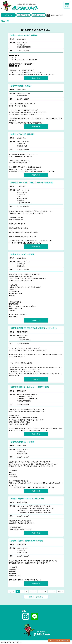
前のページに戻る (36, 597)
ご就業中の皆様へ (39, 15)
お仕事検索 (8, 15)
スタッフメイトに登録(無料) (59, 640)
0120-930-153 (55, 15)
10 (45, 592)
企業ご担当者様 (24, 15)
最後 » (61, 592)
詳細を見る (36, 78)
